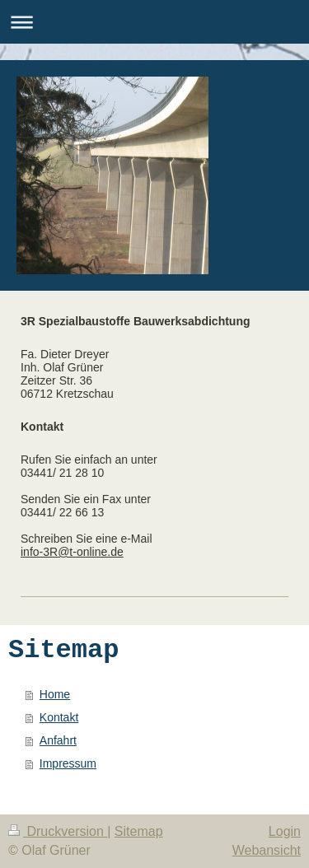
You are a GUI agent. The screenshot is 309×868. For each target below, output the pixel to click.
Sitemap (139, 831)
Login (285, 831)
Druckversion (58, 831)
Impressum (68, 763)
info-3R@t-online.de (72, 552)
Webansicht (267, 850)
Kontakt (59, 717)
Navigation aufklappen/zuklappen (154, 22)
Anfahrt (58, 740)
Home (55, 694)
